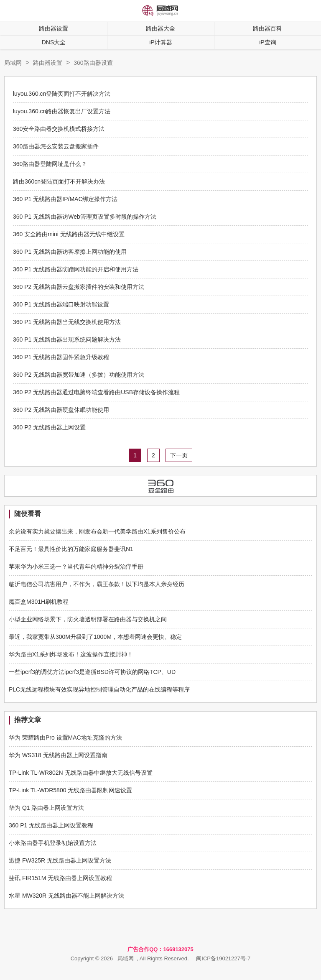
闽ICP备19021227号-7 (223, 958)
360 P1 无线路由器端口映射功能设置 (61, 304)
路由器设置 (53, 28)
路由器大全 (160, 28)
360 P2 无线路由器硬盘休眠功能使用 (61, 410)
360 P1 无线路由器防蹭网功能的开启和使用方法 (76, 269)
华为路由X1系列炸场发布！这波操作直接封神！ (71, 654)
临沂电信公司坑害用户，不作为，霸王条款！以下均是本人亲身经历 (97, 584)
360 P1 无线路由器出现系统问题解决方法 (67, 339)
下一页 (179, 455)
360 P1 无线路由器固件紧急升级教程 (61, 357)
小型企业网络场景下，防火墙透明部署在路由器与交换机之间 (88, 619)
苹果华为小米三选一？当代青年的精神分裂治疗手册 (76, 567)
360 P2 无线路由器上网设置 (49, 427)
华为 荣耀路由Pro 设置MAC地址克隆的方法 (65, 738)
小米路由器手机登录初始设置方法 (53, 843)
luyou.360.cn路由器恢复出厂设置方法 (62, 111)
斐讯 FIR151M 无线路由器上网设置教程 (60, 878)
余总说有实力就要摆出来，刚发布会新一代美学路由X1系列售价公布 (97, 531)
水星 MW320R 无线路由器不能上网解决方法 (66, 896)
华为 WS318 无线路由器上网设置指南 (58, 755)
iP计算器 (160, 42)
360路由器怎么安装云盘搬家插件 (56, 146)
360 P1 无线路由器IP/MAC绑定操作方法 (65, 199)
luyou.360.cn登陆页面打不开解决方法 (62, 94)
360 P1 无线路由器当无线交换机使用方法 (67, 322)
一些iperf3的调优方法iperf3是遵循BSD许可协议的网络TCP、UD (92, 672)
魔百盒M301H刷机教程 (39, 602)
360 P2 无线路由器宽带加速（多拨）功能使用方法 (79, 375)
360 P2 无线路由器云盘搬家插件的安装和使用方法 (79, 287)
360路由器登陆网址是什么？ (50, 164)
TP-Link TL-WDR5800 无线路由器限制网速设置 (70, 790)
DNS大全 (54, 42)
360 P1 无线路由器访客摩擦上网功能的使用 (70, 252)
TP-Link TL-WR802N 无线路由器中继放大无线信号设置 (81, 773)
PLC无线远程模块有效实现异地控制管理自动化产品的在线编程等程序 (99, 689)
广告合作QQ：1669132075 (160, 949)
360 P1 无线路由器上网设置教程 (51, 825)
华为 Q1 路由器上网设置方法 (46, 808)
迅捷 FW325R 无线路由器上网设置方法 (60, 860)
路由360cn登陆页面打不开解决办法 (59, 181)
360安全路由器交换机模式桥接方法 (59, 129)
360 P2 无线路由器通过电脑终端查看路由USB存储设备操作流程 (96, 392)
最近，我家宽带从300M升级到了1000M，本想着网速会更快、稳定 (95, 637)
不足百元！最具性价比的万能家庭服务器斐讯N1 (71, 549)
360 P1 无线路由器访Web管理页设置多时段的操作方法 (85, 217)
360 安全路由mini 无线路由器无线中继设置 (69, 234)
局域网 (13, 63)
